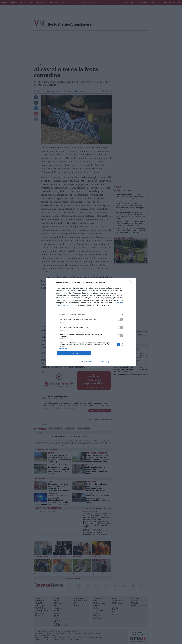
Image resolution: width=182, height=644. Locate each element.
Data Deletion (78, 362)
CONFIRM (74, 353)
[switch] (120, 319)
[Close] (131, 283)
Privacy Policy (104, 362)
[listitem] (91, 314)
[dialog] (91, 322)
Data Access (91, 362)
